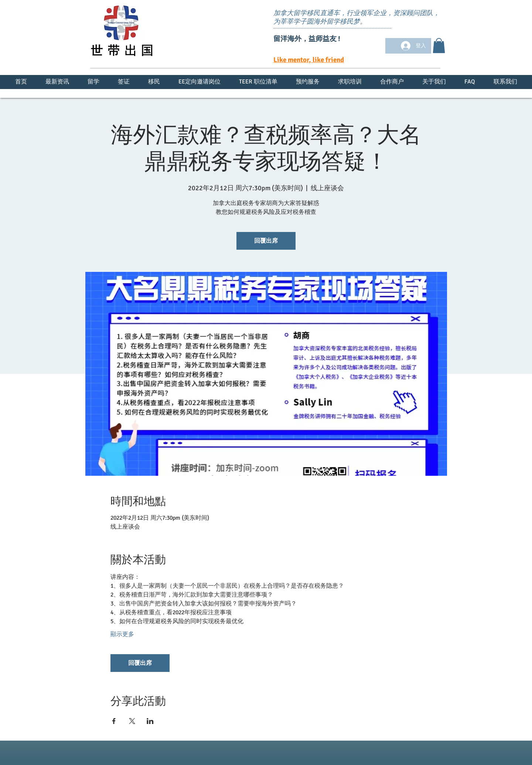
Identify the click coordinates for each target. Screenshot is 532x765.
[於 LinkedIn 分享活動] (150, 721)
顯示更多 (122, 634)
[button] (439, 46)
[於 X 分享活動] (132, 721)
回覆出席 (266, 241)
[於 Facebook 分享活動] (114, 721)
